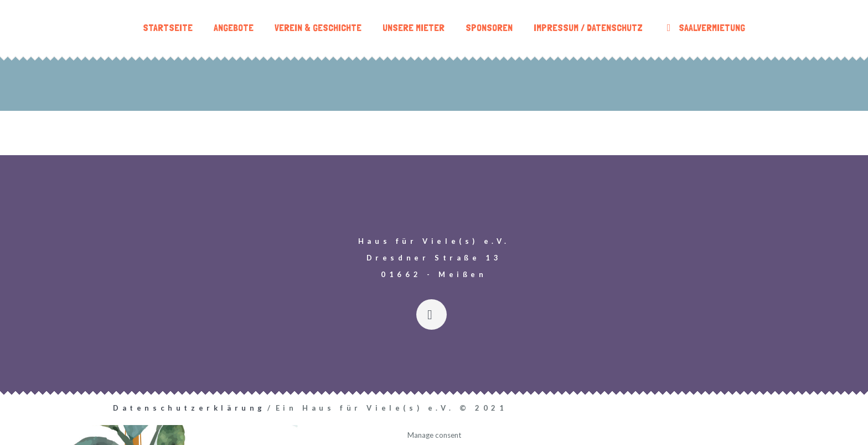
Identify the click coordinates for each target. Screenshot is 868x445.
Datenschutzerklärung (189, 408)
